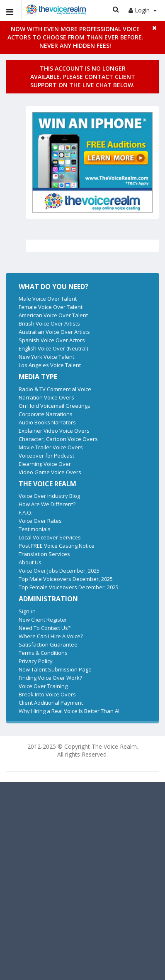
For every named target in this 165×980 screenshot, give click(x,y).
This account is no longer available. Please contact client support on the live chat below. (83, 77)
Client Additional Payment (51, 703)
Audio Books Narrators (47, 422)
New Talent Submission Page (55, 669)
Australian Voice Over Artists (54, 332)
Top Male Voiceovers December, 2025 (66, 579)
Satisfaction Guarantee (48, 644)
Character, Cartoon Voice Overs (58, 439)
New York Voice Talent (46, 357)
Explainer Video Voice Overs (54, 431)
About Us (30, 562)
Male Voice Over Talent (48, 299)
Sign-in (27, 611)
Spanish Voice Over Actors (52, 340)
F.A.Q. (25, 512)
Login (143, 10)
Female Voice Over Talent (51, 307)
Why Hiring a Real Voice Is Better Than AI (69, 711)
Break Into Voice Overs (47, 694)
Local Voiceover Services (50, 537)
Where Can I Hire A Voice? (51, 636)
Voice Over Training (43, 686)
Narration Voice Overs (46, 397)
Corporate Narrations (46, 414)
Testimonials (35, 529)
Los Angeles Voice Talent (50, 365)
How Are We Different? (47, 504)
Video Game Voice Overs (50, 472)
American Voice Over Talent (53, 315)
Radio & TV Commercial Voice (55, 389)
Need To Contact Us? (45, 628)
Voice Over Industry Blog (49, 496)
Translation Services (44, 554)
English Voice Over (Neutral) (53, 348)
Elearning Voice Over (45, 464)
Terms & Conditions (43, 653)
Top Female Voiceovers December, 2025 (69, 587)
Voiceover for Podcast (46, 456)
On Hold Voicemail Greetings (55, 406)
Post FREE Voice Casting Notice (57, 546)
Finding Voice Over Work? (50, 678)
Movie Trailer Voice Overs (51, 447)
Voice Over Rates (40, 521)
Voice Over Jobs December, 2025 (59, 571)
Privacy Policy (36, 661)
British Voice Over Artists (49, 323)
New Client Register (43, 620)
